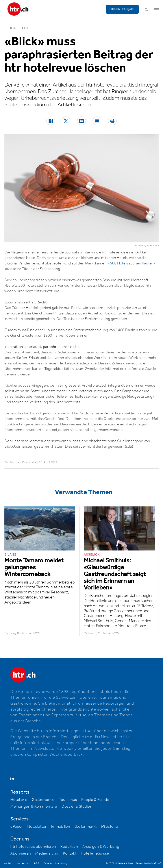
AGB (36, 863)
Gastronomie (43, 800)
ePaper (17, 827)
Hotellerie (19, 800)
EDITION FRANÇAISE (122, 9)
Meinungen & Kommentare (34, 807)
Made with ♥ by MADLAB (148, 863)
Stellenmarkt (86, 827)
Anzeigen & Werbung (101, 847)
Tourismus (68, 800)
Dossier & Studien (77, 807)
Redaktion (69, 847)
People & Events (95, 800)
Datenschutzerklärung (55, 863)
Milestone (110, 827)
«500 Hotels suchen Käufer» (131, 263)
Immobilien (61, 827)
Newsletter (37, 827)
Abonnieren (21, 853)
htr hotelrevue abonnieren (33, 847)
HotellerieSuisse (95, 853)
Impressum (23, 863)
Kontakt (70, 853)
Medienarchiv (47, 853)
